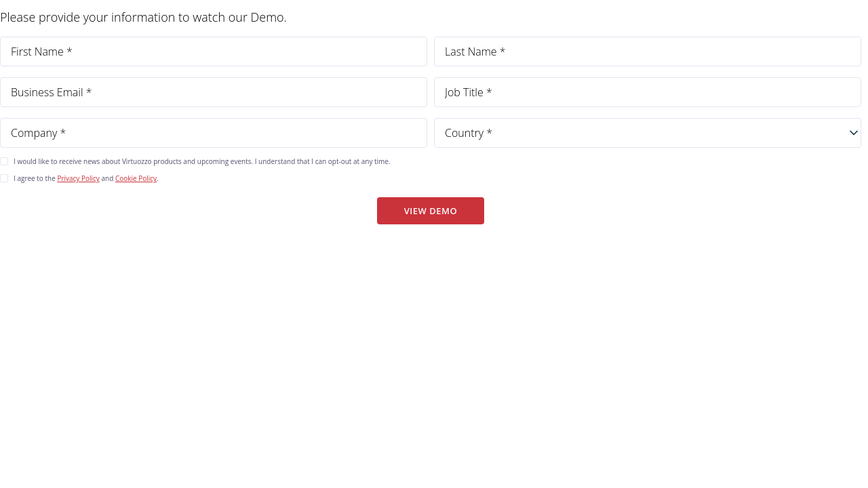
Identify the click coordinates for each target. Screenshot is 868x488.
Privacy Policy (78, 178)
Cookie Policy (136, 178)
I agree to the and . (86, 178)
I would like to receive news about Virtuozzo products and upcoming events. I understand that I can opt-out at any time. (202, 161)
